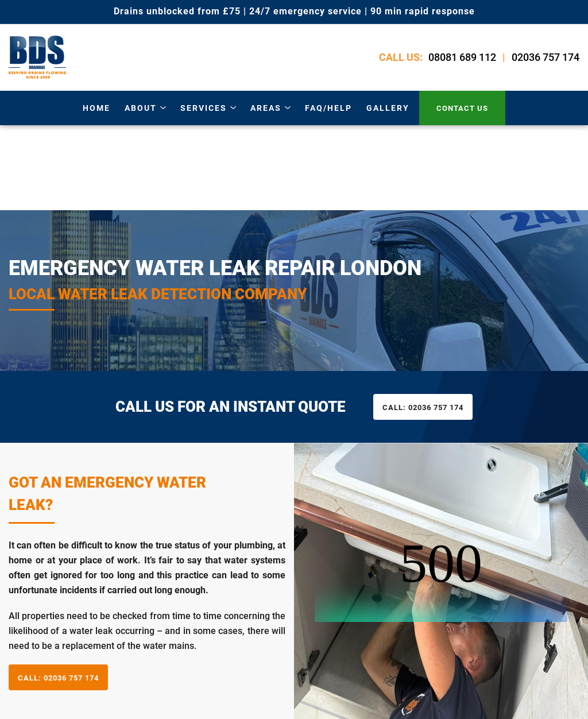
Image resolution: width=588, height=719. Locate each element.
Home (96, 108)
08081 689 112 (462, 57)
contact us (462, 108)
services (204, 108)
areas (266, 108)
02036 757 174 (546, 57)
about (141, 108)
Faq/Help (328, 108)
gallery (388, 108)
